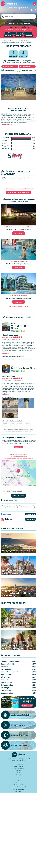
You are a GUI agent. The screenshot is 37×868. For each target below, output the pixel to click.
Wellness (8, 36)
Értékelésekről (18, 785)
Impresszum (19, 791)
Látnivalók (19, 775)
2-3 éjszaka (10, 33)
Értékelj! (12, 24)
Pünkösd (29, 36)
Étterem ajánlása (19, 766)
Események (6, 688)
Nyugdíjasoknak (25, 33)
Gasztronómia (7, 682)
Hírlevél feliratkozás (18, 789)
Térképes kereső (24, 24)
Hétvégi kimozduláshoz (20, 546)
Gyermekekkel (7, 669)
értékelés (23, 54)
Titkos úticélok (7, 685)
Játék (10, 8)
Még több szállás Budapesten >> (18, 306)
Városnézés (11, 566)
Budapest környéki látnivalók (18, 457)
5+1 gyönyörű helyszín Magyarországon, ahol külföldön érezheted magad (16, 593)
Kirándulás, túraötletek (14, 547)
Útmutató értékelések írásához (18, 787)
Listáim (26, 8)
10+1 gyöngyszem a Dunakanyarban (17, 551)
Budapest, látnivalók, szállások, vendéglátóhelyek (19, 459)
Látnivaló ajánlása (18, 769)
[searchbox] (18, 17)
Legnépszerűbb (25, 618)
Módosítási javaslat (27, 507)
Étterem (19, 771)
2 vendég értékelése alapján (18, 134)
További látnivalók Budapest (19, 455)
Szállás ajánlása (18, 764)
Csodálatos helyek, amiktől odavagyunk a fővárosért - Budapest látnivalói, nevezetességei (18, 571)
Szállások (5, 667)
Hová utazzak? (25, 547)
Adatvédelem (18, 783)
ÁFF (19, 781)
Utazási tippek (25, 588)
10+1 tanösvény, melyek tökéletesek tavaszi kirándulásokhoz (18, 647)
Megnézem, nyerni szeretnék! (18, 192)
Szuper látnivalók (8, 664)
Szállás (18, 773)
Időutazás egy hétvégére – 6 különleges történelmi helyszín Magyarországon (15, 623)
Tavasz (18, 36)
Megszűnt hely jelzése (10, 507)
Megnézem (18, 233)
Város (19, 777)
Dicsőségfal (18, 8)
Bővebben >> (6, 353)
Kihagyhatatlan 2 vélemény (17, 156)
